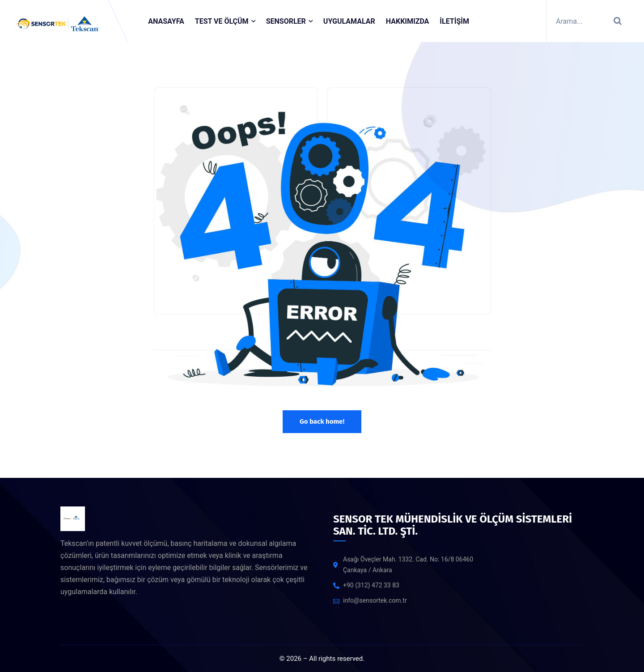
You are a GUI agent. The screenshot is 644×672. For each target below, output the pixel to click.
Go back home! (322, 421)
